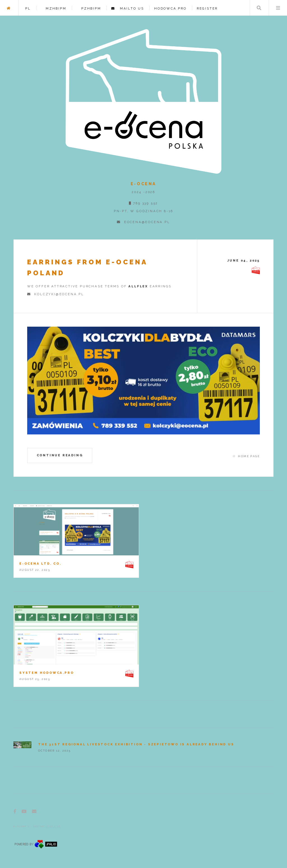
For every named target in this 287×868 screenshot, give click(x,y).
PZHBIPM (89, 8)
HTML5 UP (53, 826)
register (207, 8)
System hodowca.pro (47, 673)
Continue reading (60, 455)
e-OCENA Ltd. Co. (40, 564)
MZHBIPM (54, 8)
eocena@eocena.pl (145, 222)
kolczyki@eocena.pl (58, 294)
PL (28, 8)
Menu (278, 8)
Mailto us (129, 8)
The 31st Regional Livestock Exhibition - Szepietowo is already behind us (136, 744)
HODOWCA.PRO (170, 8)
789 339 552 (145, 203)
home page (249, 456)
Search (259, 8)
